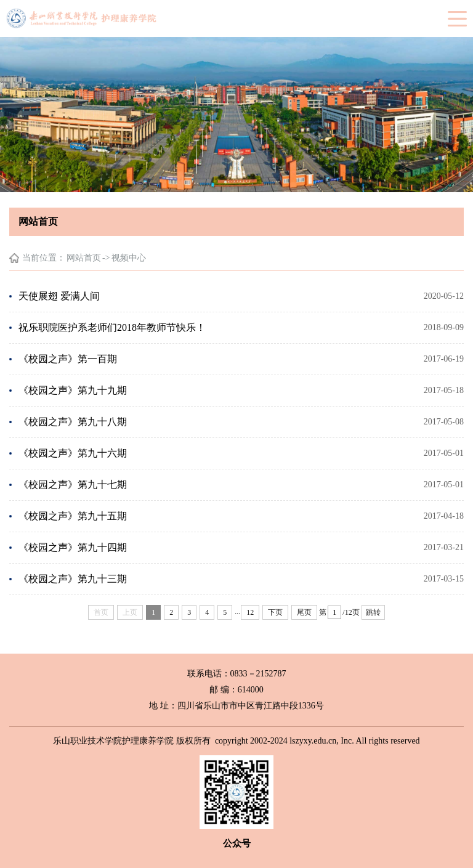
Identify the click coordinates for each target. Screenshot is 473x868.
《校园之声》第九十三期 (73, 579)
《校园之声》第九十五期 (73, 516)
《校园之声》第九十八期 (73, 422)
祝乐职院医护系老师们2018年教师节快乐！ (112, 327)
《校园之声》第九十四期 (73, 547)
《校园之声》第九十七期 (73, 485)
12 (250, 612)
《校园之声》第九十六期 (73, 453)
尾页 (304, 612)
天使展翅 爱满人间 (59, 296)
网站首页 (84, 258)
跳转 (373, 612)
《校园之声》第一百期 (68, 359)
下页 (275, 612)
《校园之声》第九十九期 (73, 390)
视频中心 (129, 258)
